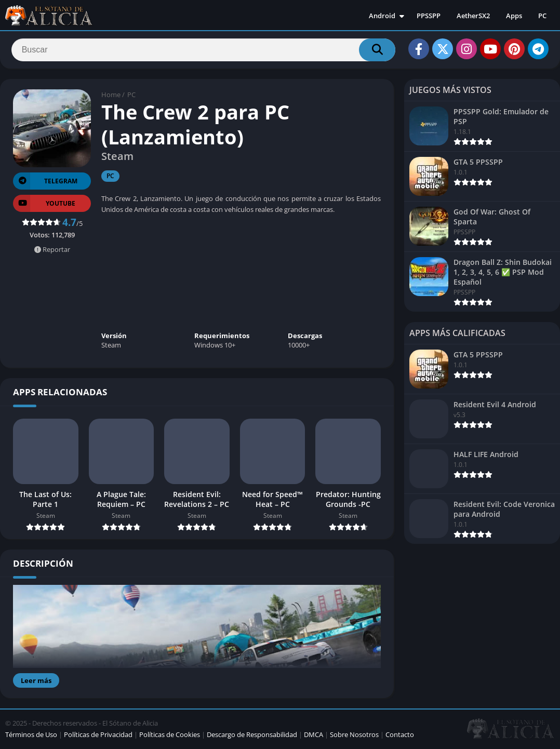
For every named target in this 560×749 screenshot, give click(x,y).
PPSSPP (429, 16)
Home (111, 96)
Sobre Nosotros (354, 735)
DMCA (314, 735)
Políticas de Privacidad (98, 735)
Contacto (400, 735)
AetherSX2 (473, 16)
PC (542, 16)
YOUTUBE (44, 204)
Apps (514, 16)
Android (382, 16)
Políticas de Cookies (170, 735)
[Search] (203, 50)
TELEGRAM (45, 182)
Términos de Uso (31, 735)
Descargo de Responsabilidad (252, 735)
